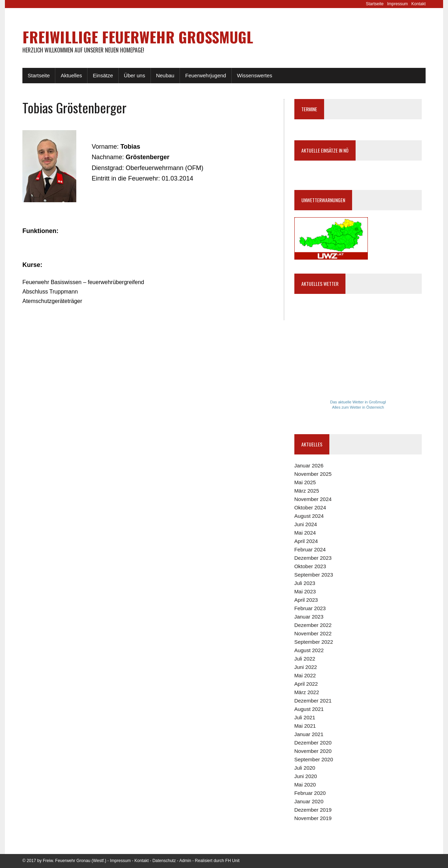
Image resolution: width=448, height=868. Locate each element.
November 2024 (313, 499)
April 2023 (306, 600)
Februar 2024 (310, 549)
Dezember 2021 (313, 701)
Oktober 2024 (310, 507)
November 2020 (313, 751)
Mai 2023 (305, 591)
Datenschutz (164, 861)
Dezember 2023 (313, 558)
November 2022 (313, 633)
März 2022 (307, 692)
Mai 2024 (305, 533)
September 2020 (314, 759)
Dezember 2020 (313, 743)
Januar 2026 (309, 465)
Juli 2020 (305, 768)
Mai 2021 (305, 726)
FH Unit (233, 861)
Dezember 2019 (313, 810)
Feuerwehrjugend (206, 75)
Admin (185, 861)
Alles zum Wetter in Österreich (358, 407)
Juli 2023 (305, 583)
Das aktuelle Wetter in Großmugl (358, 402)
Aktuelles (71, 75)
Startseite (375, 4)
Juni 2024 (306, 524)
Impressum (397, 4)
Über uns (135, 75)
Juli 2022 (305, 659)
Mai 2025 (305, 482)
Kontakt (418, 4)
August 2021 (309, 709)
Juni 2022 (306, 667)
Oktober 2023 (310, 566)
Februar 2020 (310, 793)
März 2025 (307, 491)
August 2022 (309, 650)
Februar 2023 (310, 608)
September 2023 (314, 575)
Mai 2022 (305, 675)
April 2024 (306, 541)
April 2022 (306, 684)
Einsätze (103, 75)
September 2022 (314, 642)
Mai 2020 (305, 785)
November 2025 (313, 474)
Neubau (165, 75)
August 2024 (309, 516)
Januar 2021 (309, 734)
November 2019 (313, 818)
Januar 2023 (309, 617)
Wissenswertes (255, 75)
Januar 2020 (309, 801)
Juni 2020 (306, 776)
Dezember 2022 (313, 625)
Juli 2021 (305, 717)
